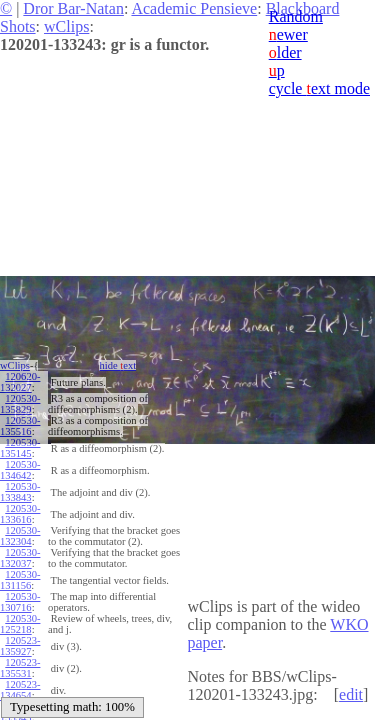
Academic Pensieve (194, 8)
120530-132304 (20, 536)
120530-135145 (20, 448)
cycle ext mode (319, 88)
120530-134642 (20, 470)
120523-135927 (20, 646)
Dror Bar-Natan (73, 8)
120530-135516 (20, 426)
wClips (66, 26)
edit (351, 694)
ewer (288, 34)
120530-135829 (20, 404)
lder (285, 52)
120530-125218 (20, 624)
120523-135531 (20, 668)
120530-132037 (20, 558)
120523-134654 (20, 690)
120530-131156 (20, 580)
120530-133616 (20, 514)
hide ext (117, 365)
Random (296, 16)
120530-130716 (20, 602)
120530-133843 (20, 492)
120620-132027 (20, 382)
